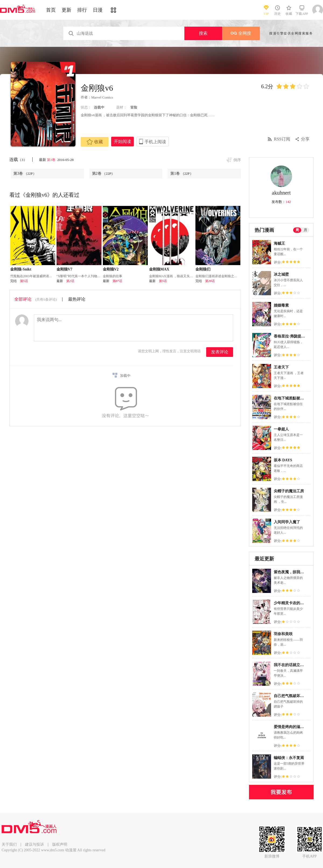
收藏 (95, 142)
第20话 (210, 281)
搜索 (203, 33)
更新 (66, 10)
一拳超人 (281, 429)
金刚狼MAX (159, 269)
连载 (18, 159)
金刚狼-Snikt (21, 269)
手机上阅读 (155, 142)
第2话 (70, 281)
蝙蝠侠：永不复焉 (289, 758)
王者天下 (281, 367)
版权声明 (60, 844)
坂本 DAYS (283, 460)
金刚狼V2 (111, 269)
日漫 (98, 10)
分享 (305, 139)
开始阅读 (122, 141)
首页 (51, 10)
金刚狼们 (203, 269)
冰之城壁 (281, 274)
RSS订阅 (282, 139)
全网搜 (241, 33)
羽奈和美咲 (283, 634)
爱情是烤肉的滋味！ (291, 727)
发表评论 (220, 352)
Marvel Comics (102, 97)
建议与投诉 (34, 844)
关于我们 (9, 844)
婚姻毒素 (281, 305)
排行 (82, 10)
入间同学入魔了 (287, 522)
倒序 (237, 160)
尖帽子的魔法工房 (289, 491)
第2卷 (103, 173)
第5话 (24, 281)
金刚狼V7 (64, 269)
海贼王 (279, 243)
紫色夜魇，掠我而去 (291, 572)
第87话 (117, 281)
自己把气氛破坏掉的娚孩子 (296, 696)
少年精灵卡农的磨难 (291, 603)
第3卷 (52, 160)
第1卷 (182, 173)
